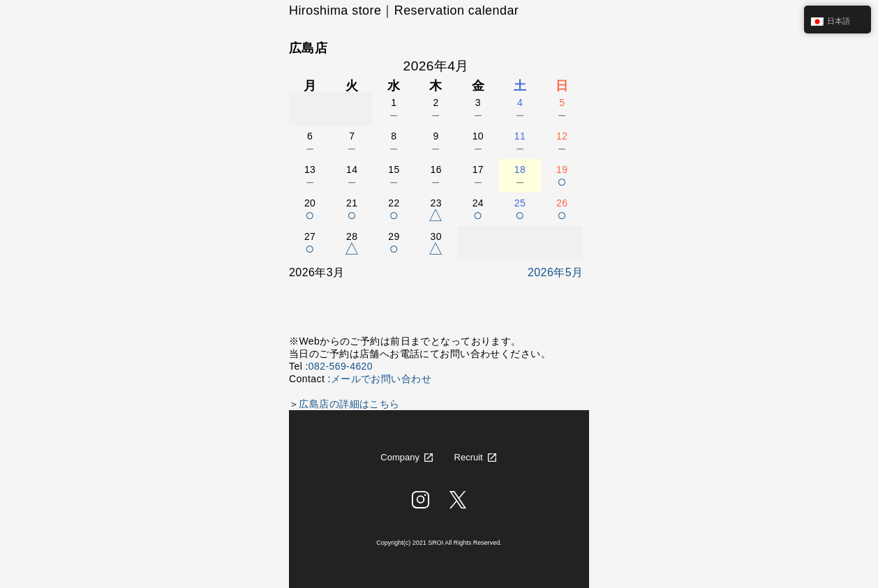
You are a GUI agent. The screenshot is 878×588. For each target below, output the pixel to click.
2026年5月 (555, 272)
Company (400, 457)
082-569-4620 (341, 366)
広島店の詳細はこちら (349, 404)
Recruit (469, 457)
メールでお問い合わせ (381, 379)
